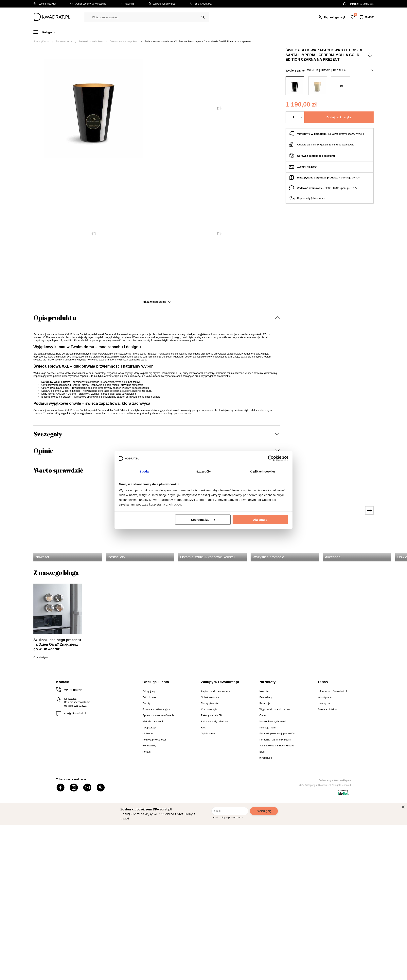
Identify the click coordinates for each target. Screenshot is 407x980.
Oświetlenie (246, 32)
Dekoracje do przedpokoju (124, 42)
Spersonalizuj (203, 520)
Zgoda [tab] (144, 471)
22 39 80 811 (367, 4)
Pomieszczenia (64, 42)
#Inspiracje (308, 32)
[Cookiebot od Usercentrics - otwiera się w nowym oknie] (271, 458)
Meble (64, 32)
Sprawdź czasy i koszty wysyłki (346, 134)
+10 (341, 86)
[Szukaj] (203, 17)
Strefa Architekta (201, 4)
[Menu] (47, 32)
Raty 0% (127, 4)
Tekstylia (223, 32)
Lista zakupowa (355, 14)
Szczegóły (48, 434)
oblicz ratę (318, 198)
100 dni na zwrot (45, 4)
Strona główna (41, 42)
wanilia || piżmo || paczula (340, 70)
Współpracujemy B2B (162, 4)
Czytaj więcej (41, 657)
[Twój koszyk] (366, 17)
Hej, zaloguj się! (335, 17)
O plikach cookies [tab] (263, 471)
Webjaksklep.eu (343, 780)
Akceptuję (260, 520)
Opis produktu (55, 317)
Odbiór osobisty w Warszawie (88, 4)
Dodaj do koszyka (339, 117)
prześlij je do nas (350, 178)
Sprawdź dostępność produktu (316, 156)
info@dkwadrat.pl (75, 713)
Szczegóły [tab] (203, 471)
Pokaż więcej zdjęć (156, 302)
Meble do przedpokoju (91, 42)
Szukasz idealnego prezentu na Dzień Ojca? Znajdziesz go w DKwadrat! (57, 644)
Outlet (266, 32)
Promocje (285, 32)
